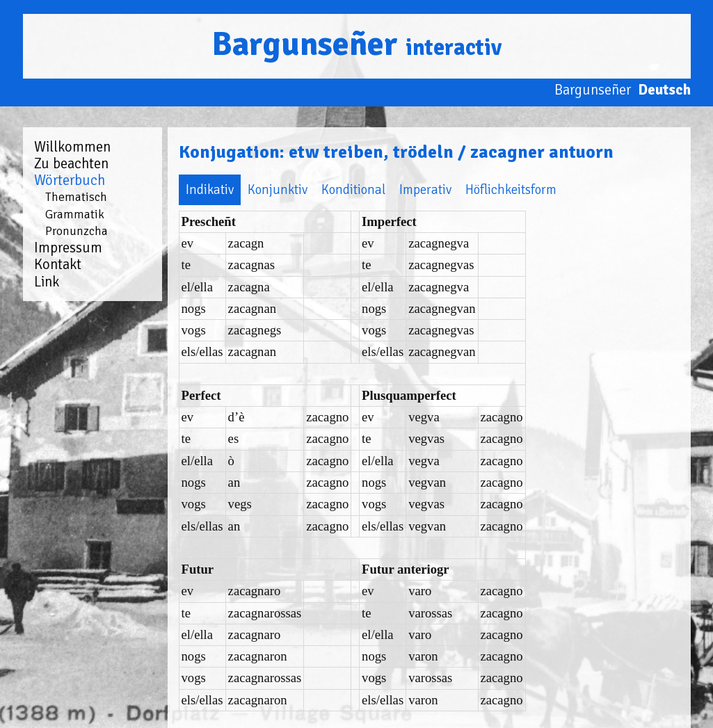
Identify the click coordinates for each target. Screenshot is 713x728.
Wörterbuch (70, 180)
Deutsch (664, 90)
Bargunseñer (356, 44)
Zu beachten (71, 163)
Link (47, 282)
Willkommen (72, 147)
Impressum (68, 248)
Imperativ (425, 189)
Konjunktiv (278, 189)
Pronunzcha (77, 231)
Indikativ (210, 189)
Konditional (353, 189)
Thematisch (76, 197)
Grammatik (75, 214)
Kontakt (58, 264)
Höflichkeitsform (511, 189)
